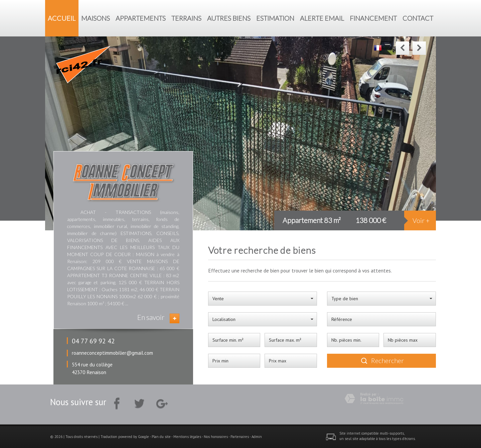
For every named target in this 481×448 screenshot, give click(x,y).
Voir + (421, 220)
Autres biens (229, 18)
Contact (418, 18)
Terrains (186, 18)
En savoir (151, 317)
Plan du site (161, 437)
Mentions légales (187, 437)
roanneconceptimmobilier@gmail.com (112, 353)
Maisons (96, 18)
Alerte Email (322, 18)
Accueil (62, 18)
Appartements (141, 18)
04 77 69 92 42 (93, 341)
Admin (257, 437)
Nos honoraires (216, 437)
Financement (373, 18)
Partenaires (240, 437)
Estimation (275, 18)
